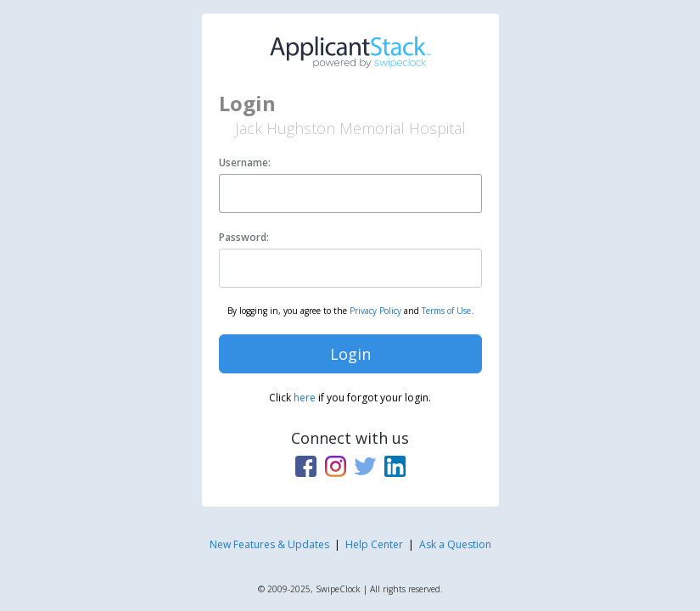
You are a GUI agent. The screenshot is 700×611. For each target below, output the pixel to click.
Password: (244, 237)
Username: (245, 163)
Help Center (374, 544)
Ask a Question (455, 544)
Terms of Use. (448, 311)
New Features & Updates (269, 544)
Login (350, 354)
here (305, 398)
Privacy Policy (375, 311)
